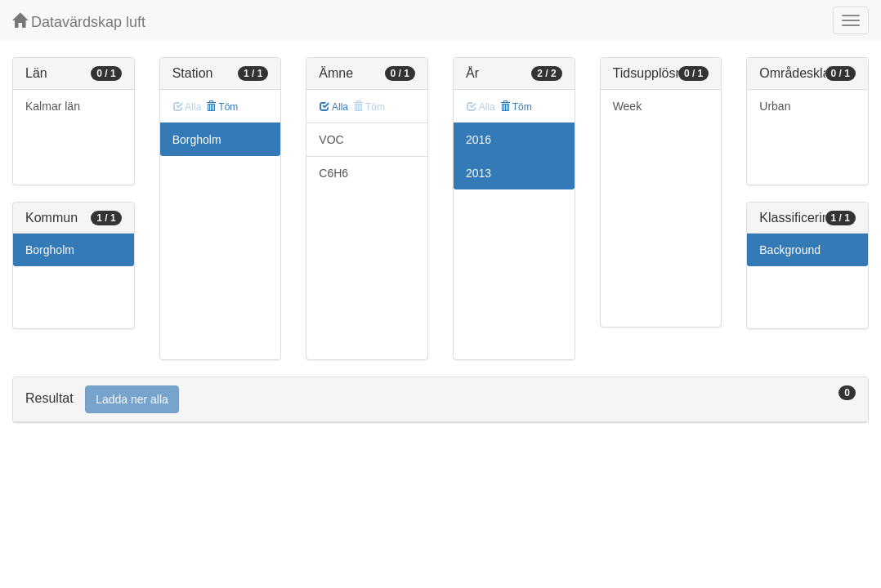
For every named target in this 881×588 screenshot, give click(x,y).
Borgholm (50, 250)
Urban (775, 106)
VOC (331, 140)
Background (790, 250)
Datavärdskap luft (79, 22)
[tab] (440, 400)
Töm (222, 107)
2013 (479, 173)
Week (628, 106)
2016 (479, 140)
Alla (334, 107)
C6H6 (333, 173)
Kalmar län (53, 106)
